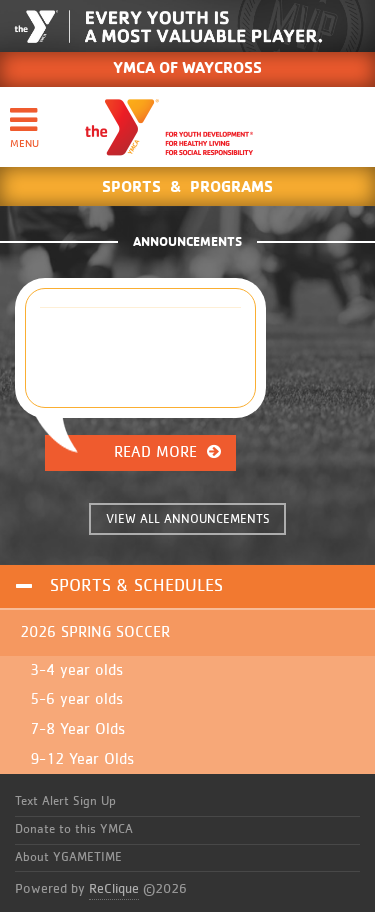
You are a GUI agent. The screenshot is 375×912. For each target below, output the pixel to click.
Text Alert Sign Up (65, 801)
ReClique (114, 889)
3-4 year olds (76, 670)
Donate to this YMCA (74, 829)
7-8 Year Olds (77, 729)
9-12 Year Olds (82, 759)
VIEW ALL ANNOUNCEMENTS (188, 519)
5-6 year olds (76, 699)
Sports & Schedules (136, 586)
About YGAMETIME (68, 857)
